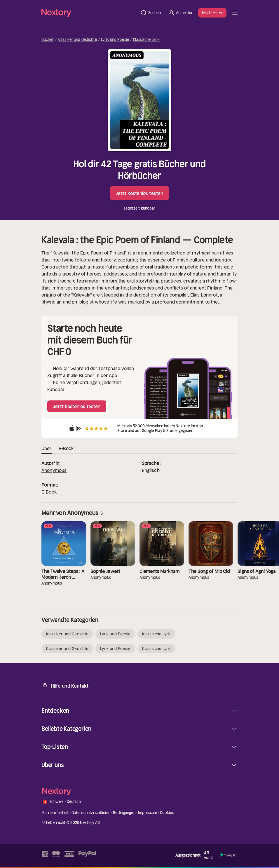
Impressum (148, 813)
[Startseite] (89, 13)
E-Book (49, 492)
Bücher (48, 40)
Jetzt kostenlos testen (139, 193)
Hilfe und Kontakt (65, 685)
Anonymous (54, 470)
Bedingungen (124, 813)
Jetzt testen (212, 13)
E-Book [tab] (66, 449)
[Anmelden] (181, 13)
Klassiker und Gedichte (77, 40)
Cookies (167, 813)
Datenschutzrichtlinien (91, 813)
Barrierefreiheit (56, 813)
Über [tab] (47, 449)
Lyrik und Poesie (115, 40)
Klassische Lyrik (146, 40)
